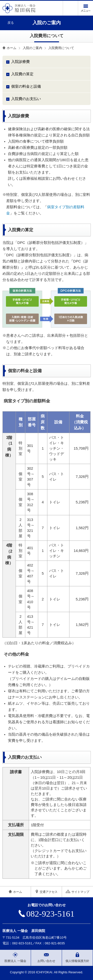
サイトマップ (77, 892)
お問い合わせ (46, 957)
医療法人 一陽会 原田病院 (24, 931)
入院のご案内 (32, 48)
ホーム (12, 48)
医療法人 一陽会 (15, 957)
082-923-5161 (46, 914)
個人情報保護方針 (77, 957)
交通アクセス (46, 892)
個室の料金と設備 (26, 86)
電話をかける (70, 8)
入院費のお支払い (26, 99)
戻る (11, 23)
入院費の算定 (22, 74)
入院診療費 (20, 62)
